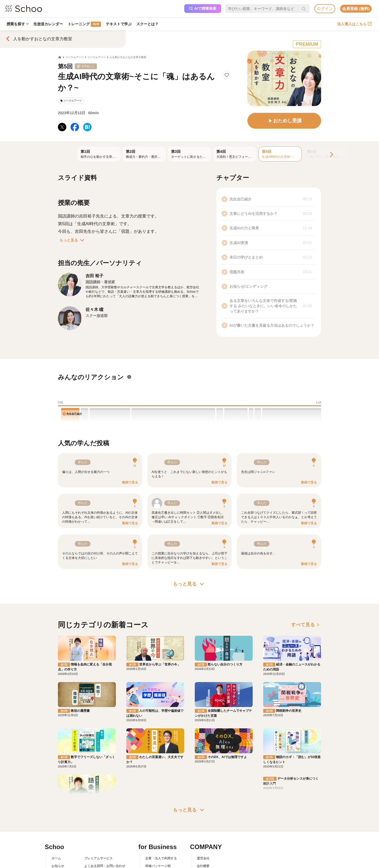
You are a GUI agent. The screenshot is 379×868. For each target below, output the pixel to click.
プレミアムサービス (98, 804)
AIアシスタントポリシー (101, 842)
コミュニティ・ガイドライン (105, 826)
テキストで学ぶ (119, 24)
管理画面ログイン (158, 826)
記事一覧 (58, 842)
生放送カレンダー (48, 24)
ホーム (56, 804)
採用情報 (203, 819)
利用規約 (91, 819)
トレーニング (84, 24)
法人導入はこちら (354, 24)
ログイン (325, 9)
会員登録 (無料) (356, 9)
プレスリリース (208, 826)
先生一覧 (58, 834)
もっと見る (73, 240)
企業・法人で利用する (161, 804)
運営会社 (203, 804)
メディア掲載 (206, 834)
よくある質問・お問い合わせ (105, 811)
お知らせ (58, 811)
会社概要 (203, 811)
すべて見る (306, 625)
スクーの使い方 (63, 826)
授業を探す (18, 24)
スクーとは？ (147, 24)
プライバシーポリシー (100, 834)
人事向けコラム (156, 819)
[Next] (331, 155)
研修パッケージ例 (158, 811)
